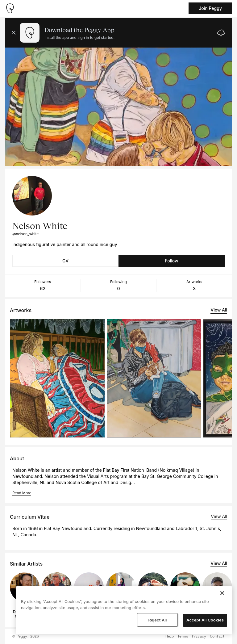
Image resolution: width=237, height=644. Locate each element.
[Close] (222, 593)
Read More (22, 493)
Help (170, 637)
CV (65, 261)
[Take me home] (10, 8)
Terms (183, 637)
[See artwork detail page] (57, 378)
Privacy (199, 637)
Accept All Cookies (205, 620)
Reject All (157, 620)
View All (219, 310)
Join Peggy (210, 8)
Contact (217, 637)
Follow (171, 261)
